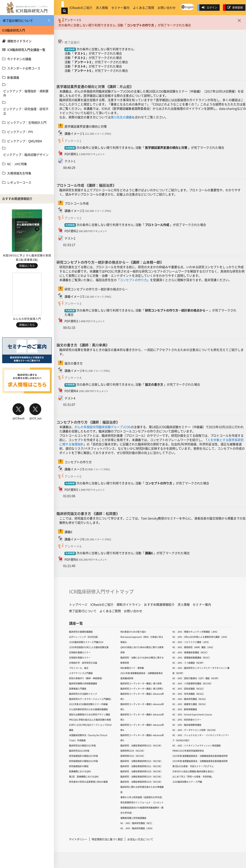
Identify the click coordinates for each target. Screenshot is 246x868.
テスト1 (80, 53)
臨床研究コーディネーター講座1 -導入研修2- (142, 689)
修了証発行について (83, 611)
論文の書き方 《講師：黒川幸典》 (83, 345)
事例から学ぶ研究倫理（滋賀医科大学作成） (142, 797)
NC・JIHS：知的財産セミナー (187, 720)
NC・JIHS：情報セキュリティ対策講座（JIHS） (196, 632)
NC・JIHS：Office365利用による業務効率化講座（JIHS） (200, 637)
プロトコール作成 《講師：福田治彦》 (86, 185)
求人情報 (102, 8)
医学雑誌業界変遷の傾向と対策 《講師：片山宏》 (95, 86)
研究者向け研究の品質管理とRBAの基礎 (88, 782)
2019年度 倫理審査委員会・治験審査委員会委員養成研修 (200, 761)
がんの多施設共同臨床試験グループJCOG (103, 427)
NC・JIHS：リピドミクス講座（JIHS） (191, 642)
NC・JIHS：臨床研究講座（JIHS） (137, 828)
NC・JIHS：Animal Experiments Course (192, 714)
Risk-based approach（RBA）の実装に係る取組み (142, 639)
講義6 (149, 553)
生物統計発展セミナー (80, 658)
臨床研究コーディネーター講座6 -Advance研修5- (142, 738)
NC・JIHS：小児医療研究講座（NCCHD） (193, 683)
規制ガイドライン (17, 41)
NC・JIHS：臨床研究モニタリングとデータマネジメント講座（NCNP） (201, 670)
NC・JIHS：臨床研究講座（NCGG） (190, 699)
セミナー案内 (120, 8)
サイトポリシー (78, 839)
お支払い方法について (140, 839)
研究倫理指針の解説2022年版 (84, 761)
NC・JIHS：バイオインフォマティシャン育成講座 (197, 745)
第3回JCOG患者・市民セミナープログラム (193, 766)
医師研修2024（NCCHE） (133, 751)
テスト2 (80, 58)
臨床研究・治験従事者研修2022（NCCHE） (142, 761)
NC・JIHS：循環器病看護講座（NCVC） (192, 658)
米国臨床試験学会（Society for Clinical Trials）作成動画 (88, 738)
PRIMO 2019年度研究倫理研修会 (188, 751)
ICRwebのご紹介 (81, 8)
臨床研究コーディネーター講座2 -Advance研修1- (142, 696)
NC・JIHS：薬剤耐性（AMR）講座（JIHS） (193, 647)
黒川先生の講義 (121, 117)
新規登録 (235, 7)
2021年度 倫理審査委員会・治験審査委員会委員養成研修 (142, 676)
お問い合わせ (167, 8)
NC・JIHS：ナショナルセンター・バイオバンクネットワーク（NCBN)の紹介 (201, 738)
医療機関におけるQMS (80, 771)
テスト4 (80, 66)
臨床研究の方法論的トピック (83, 694)
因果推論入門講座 (78, 689)
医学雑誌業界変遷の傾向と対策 (166, 147)
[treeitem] (27, 59)
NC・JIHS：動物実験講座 (185, 709)
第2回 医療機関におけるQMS (84, 777)
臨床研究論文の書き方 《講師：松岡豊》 (88, 513)
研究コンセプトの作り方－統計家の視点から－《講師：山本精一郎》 (110, 262)
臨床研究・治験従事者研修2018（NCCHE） (142, 782)
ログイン (209, 7)
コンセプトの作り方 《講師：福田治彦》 (88, 422)
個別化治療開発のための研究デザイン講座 (90, 714)
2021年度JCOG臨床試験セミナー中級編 (88, 704)
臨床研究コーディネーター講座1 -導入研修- (141, 683)
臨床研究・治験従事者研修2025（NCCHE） (142, 745)
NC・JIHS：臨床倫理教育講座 (187, 725)
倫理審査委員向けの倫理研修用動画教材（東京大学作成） (142, 810)
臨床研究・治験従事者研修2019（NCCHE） (142, 777)
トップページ (78, 604)
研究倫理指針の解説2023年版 (84, 756)
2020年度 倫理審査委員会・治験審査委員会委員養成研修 (200, 756)
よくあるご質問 (143, 8)
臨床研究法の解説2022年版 (82, 745)
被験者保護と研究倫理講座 (133, 818)
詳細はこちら (27, 266)
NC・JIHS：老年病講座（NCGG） (189, 694)
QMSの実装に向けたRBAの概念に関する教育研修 (142, 650)
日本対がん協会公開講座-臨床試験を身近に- (194, 771)
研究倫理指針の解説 (79, 766)
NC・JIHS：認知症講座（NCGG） (189, 689)
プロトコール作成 (157, 225)
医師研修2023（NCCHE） (133, 756)
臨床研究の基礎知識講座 (81, 632)
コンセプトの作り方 (140, 25)
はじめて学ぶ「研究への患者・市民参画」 (193, 777)
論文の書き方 (154, 384)
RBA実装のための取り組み (133, 632)
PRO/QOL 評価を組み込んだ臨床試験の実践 (90, 720)
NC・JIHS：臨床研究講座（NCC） (137, 823)
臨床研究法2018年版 (79, 751)
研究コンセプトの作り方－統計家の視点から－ (177, 310)
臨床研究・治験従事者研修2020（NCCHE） (142, 771)
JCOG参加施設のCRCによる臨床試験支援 (89, 647)
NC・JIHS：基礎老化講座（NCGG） (190, 704)
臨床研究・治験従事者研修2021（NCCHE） (142, 766)
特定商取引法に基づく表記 (107, 839)
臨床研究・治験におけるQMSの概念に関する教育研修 (142, 660)
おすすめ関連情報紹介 (159, 604)
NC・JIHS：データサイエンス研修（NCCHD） (195, 730)
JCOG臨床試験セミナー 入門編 (187, 782)
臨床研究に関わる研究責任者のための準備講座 (142, 789)
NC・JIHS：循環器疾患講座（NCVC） (191, 652)
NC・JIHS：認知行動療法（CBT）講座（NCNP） (196, 678)
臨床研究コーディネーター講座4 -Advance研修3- (142, 717)
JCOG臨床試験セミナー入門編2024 (86, 642)
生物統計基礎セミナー (80, 652)
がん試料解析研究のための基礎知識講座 (88, 709)
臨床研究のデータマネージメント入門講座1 (90, 699)
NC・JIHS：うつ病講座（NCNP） (189, 663)
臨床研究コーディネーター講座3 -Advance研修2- (142, 707)
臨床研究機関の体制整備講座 (83, 683)
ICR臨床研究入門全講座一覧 (24, 50)
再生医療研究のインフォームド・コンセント (142, 802)
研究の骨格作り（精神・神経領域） (86, 678)
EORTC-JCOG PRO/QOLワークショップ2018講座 (90, 727)
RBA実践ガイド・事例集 (132, 668)
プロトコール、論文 (79, 668)
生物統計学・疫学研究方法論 (83, 663)
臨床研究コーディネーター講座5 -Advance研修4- (142, 727)
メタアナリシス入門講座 (81, 673)
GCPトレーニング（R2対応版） (84, 637)
